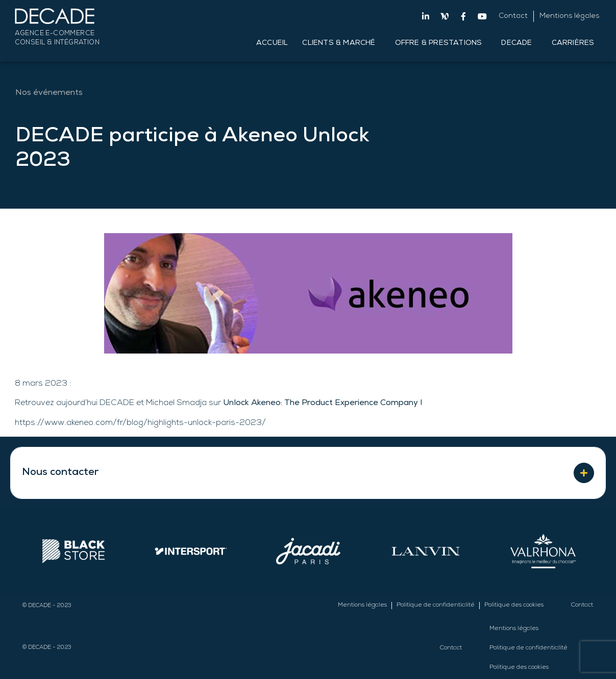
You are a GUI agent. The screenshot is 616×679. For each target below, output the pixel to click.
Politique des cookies (514, 606)
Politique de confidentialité (436, 606)
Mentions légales (569, 16)
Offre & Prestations (441, 43)
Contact (513, 16)
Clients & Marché (341, 43)
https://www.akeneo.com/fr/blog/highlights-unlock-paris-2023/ (140, 423)
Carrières (576, 43)
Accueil (272, 43)
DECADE (519, 43)
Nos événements (49, 93)
